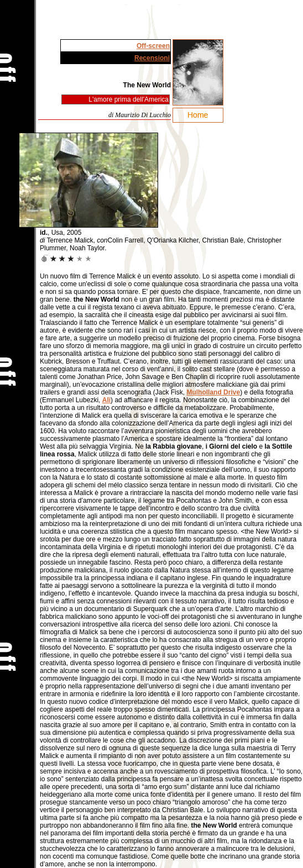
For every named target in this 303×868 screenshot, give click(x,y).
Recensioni (152, 58)
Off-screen (153, 46)
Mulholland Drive (213, 392)
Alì (106, 400)
